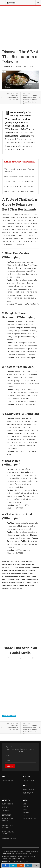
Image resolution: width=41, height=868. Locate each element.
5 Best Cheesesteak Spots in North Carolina (19, 177)
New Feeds (6, 810)
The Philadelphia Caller (8, 833)
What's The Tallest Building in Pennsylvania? (19, 187)
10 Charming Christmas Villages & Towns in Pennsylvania (19, 170)
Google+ (26, 810)
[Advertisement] (20, 27)
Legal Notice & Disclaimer (28, 793)
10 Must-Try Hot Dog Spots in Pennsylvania (19, 182)
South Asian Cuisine (9, 716)
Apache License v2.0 (18, 859)
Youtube (26, 815)
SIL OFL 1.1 (27, 862)
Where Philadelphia (9, 839)
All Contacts (27, 789)
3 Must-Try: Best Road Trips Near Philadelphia (20, 191)
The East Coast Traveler (7, 820)
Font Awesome (7, 862)
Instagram (26, 818)
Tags (24, 780)
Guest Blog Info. (8, 804)
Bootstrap (5, 857)
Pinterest (26, 813)
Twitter (25, 807)
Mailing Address (8, 780)
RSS (35, 818)
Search (32, 780)
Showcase (6, 807)
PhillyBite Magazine (8, 854)
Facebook (26, 804)
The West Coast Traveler (8, 826)
